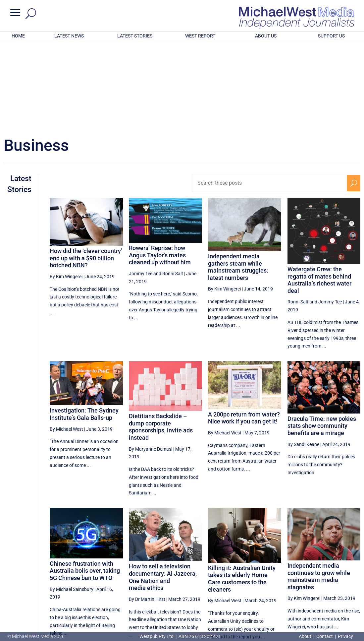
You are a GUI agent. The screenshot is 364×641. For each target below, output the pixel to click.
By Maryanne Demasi (151, 362)
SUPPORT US (331, 36)
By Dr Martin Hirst (147, 512)
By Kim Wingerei (66, 190)
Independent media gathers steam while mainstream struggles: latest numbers (238, 180)
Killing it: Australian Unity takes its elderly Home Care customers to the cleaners (242, 492)
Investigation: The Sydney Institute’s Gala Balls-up (84, 327)
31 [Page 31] (322, 578)
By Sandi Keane (303, 357)
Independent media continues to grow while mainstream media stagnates (319, 489)
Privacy (345, 636)
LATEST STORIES (135, 36)
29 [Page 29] (288, 578)
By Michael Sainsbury (72, 502)
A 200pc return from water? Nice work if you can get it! (244, 331)
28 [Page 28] (271, 578)
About (306, 636)
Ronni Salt (173, 187)
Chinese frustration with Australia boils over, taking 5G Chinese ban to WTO (85, 484)
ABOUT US (266, 36)
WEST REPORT (200, 36)
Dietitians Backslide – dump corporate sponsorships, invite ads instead (161, 340)
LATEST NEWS (69, 36)
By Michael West (66, 342)
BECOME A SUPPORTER (331, 601)
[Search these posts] (269, 96)
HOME (18, 36)
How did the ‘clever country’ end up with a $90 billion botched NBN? (86, 171)
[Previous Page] (256, 578)
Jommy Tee (141, 187)
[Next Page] (354, 578)
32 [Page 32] (338, 578)
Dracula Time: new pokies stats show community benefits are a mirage (322, 339)
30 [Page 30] (305, 578)
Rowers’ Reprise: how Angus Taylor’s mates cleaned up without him (160, 168)
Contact (325, 636)
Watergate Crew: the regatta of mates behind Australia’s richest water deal (319, 193)
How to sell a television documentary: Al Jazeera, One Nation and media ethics (163, 490)
